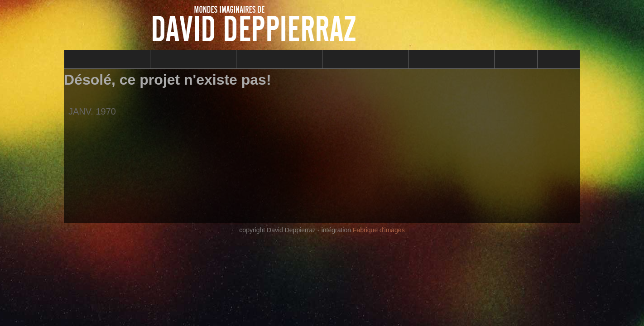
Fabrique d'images (379, 230)
